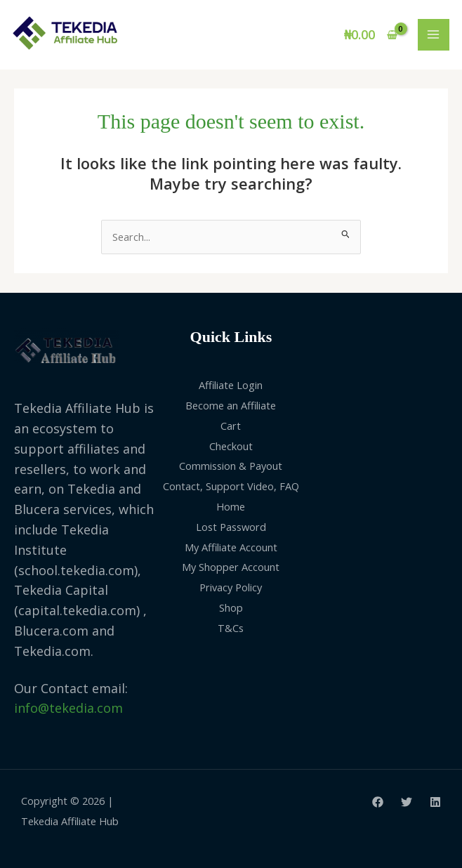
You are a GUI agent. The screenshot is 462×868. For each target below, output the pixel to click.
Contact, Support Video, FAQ (231, 486)
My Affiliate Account (231, 547)
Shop (231, 607)
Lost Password (231, 527)
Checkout (231, 446)
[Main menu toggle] (434, 35)
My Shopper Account (231, 567)
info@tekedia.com (68, 708)
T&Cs (231, 628)
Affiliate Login (231, 385)
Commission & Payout (231, 466)
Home (231, 506)
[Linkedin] (435, 802)
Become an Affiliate (231, 405)
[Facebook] (378, 802)
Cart (231, 426)
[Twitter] (407, 802)
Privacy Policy (231, 587)
